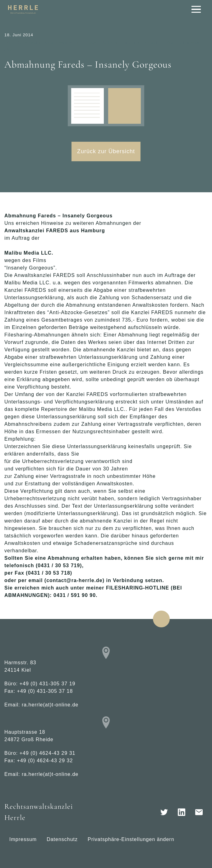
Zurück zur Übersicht (106, 151)
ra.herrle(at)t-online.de (50, 705)
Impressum (23, 839)
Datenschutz (62, 839)
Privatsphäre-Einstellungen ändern (131, 839)
